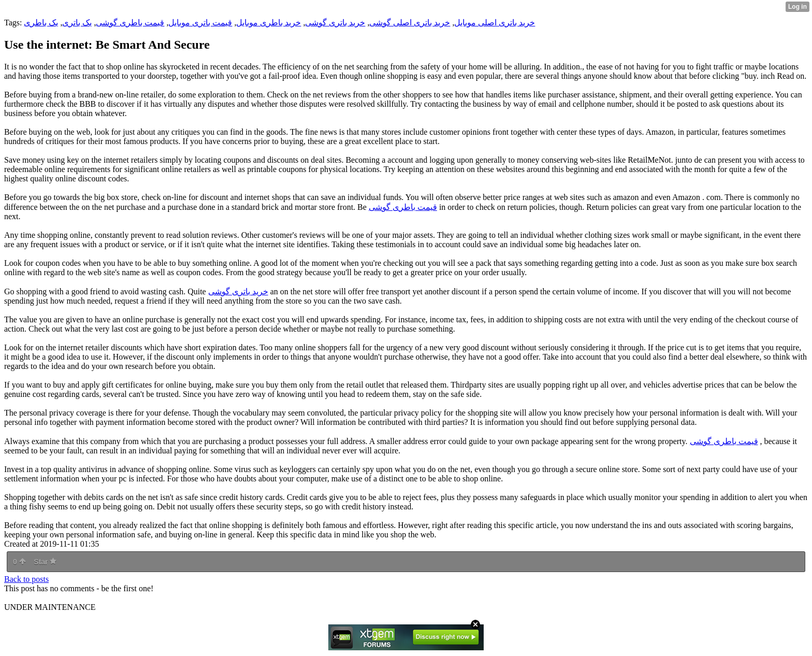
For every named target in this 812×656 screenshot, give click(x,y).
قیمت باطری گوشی (130, 23)
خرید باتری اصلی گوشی (410, 23)
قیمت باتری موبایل (200, 23)
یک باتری (77, 23)
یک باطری (41, 23)
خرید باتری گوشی (335, 23)
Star (45, 562)
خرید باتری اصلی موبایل (495, 23)
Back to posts (26, 579)
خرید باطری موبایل (269, 23)
